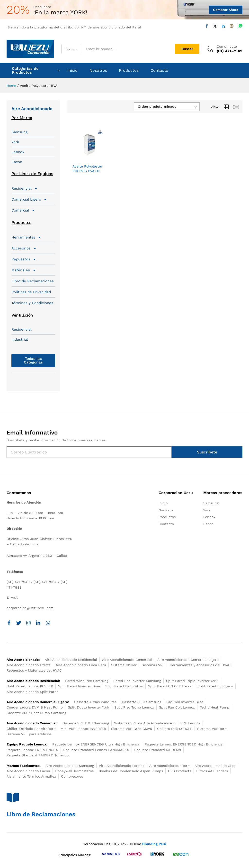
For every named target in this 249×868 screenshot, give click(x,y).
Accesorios (24, 248)
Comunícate (227, 46)
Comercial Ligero (29, 199)
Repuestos (24, 259)
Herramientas (26, 237)
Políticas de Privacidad (31, 292)
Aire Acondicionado (32, 109)
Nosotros (98, 71)
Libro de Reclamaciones (33, 281)
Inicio (72, 71)
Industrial (20, 339)
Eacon (17, 162)
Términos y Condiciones (32, 303)
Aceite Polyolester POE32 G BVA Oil (87, 168)
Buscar (187, 49)
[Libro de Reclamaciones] (13, 797)
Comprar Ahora (226, 10)
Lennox (18, 152)
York (15, 142)
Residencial (25, 188)
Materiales (24, 270)
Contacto (159, 71)
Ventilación (22, 315)
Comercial (23, 210)
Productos (129, 71)
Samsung (19, 132)
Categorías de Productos (25, 71)
